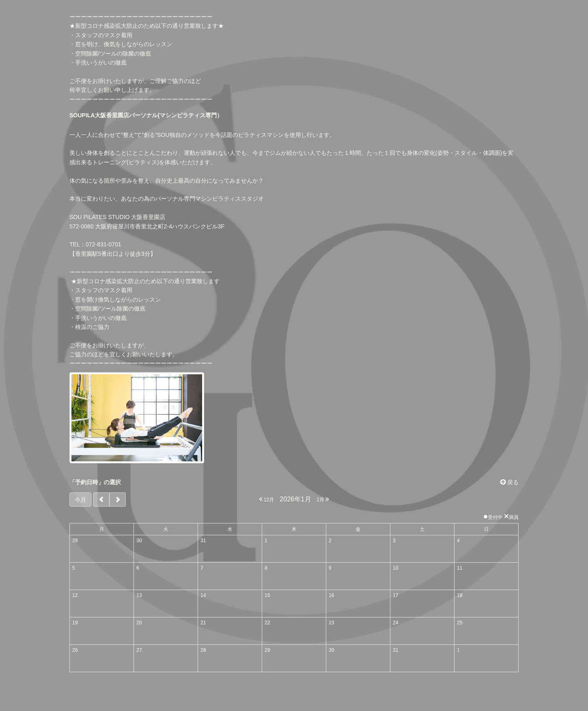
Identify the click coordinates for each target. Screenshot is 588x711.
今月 (80, 500)
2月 (323, 499)
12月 (267, 499)
